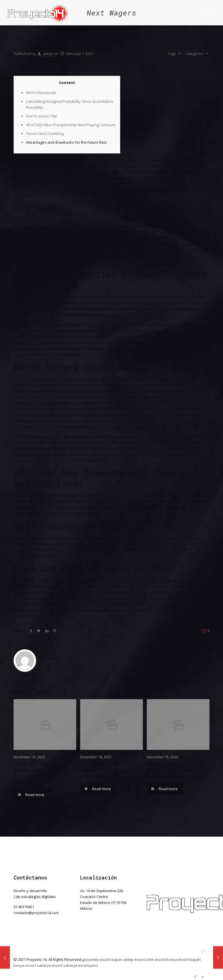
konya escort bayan (184, 959)
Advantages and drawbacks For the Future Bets (66, 142)
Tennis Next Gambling (45, 134)
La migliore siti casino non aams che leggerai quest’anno (176, 770)
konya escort (25, 965)
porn (94, 965)
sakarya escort (50, 965)
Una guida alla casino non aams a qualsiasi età (106, 770)
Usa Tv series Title (41, 116)
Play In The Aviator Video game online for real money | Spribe (43, 773)
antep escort (134, 959)
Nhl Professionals (41, 93)
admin (48, 54)
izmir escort (156, 959)
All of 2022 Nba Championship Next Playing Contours (71, 125)
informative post (191, 160)
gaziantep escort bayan (102, 959)
